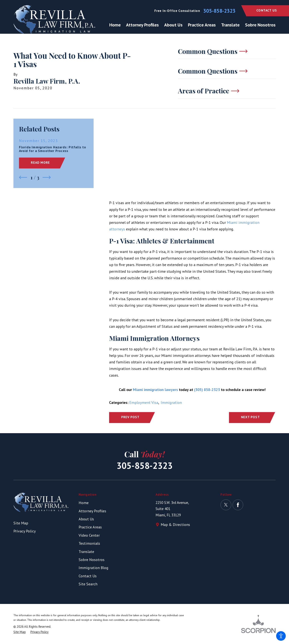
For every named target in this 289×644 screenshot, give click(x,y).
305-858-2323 (219, 11)
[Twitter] (226, 505)
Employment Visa (144, 402)
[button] (281, 636)
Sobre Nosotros (92, 560)
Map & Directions (175, 525)
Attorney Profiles (92, 511)
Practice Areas (90, 527)
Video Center (89, 535)
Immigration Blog (93, 568)
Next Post (250, 417)
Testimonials (89, 543)
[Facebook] (238, 505)
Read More (40, 163)
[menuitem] (116, 25)
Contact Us (267, 10)
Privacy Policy (25, 531)
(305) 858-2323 (207, 390)
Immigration (171, 402)
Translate (86, 552)
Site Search (88, 584)
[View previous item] (23, 177)
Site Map (21, 523)
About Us (86, 519)
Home (84, 503)
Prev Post (130, 417)
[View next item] (47, 177)
